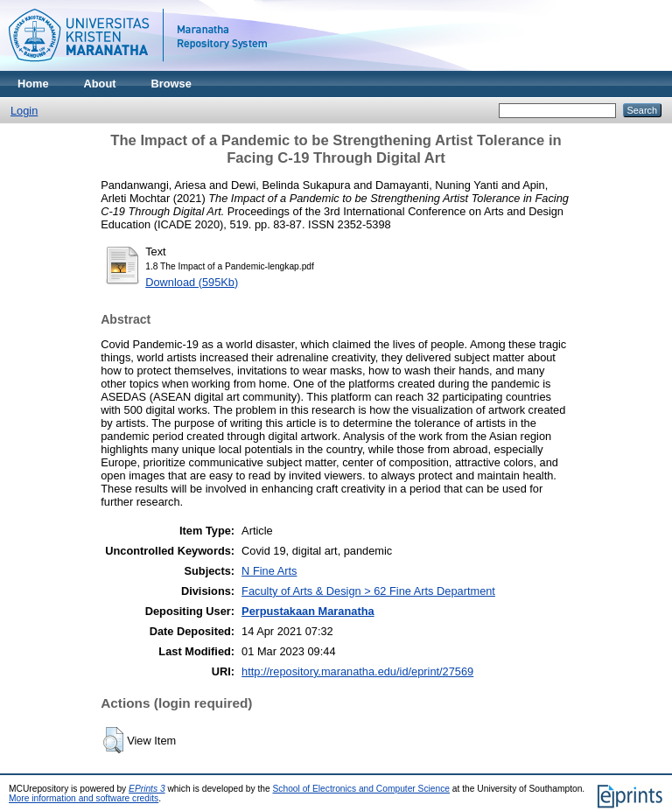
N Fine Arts (269, 571)
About (100, 84)
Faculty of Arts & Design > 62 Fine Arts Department (368, 591)
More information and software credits (84, 798)
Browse (171, 84)
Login (24, 111)
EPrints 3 (147, 789)
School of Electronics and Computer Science (362, 789)
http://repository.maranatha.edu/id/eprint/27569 (357, 671)
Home (33, 84)
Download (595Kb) (192, 282)
